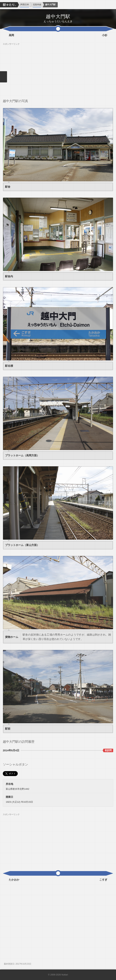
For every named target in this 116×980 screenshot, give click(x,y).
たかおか (14, 880)
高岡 (11, 35)
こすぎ (103, 880)
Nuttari (65, 975)
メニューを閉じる (4, 77)
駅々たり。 (9, 5)
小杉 (105, 35)
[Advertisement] (58, 70)
